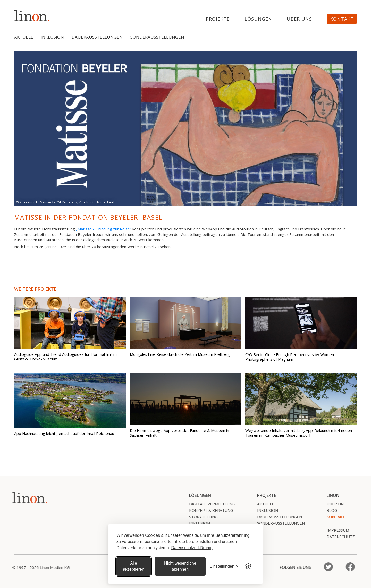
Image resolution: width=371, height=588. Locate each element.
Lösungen (258, 19)
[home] (32, 16)
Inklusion (52, 37)
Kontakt (342, 19)
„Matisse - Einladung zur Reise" (104, 229)
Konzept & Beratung (209, 510)
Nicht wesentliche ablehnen (180, 566)
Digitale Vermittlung (210, 504)
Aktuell (24, 37)
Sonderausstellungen (157, 37)
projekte (218, 19)
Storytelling (201, 517)
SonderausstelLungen (278, 523)
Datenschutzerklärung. (192, 548)
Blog (329, 510)
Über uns (299, 19)
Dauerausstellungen (97, 37)
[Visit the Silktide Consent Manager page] (248, 566)
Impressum (335, 530)
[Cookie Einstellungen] (224, 566)
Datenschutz (338, 537)
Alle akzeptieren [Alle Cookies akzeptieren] (134, 566)
